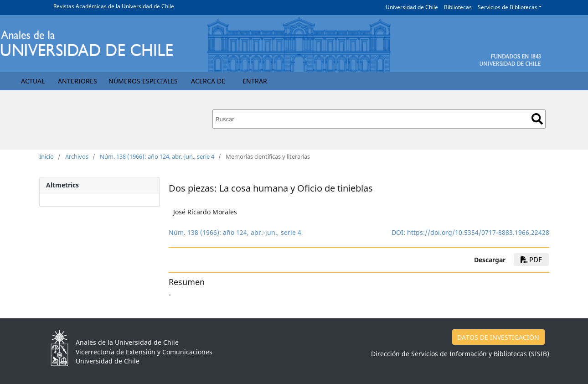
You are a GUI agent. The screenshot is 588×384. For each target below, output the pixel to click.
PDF (531, 259)
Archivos (77, 156)
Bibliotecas (458, 7)
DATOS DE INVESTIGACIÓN (498, 337)
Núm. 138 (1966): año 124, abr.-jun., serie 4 (157, 156)
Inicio (46, 156)
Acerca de (208, 81)
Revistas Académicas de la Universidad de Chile (114, 6)
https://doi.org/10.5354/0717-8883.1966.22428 (478, 232)
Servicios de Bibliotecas (508, 7)
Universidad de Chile (412, 7)
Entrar (255, 81)
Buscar (537, 119)
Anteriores (77, 81)
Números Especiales (143, 81)
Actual (33, 81)
